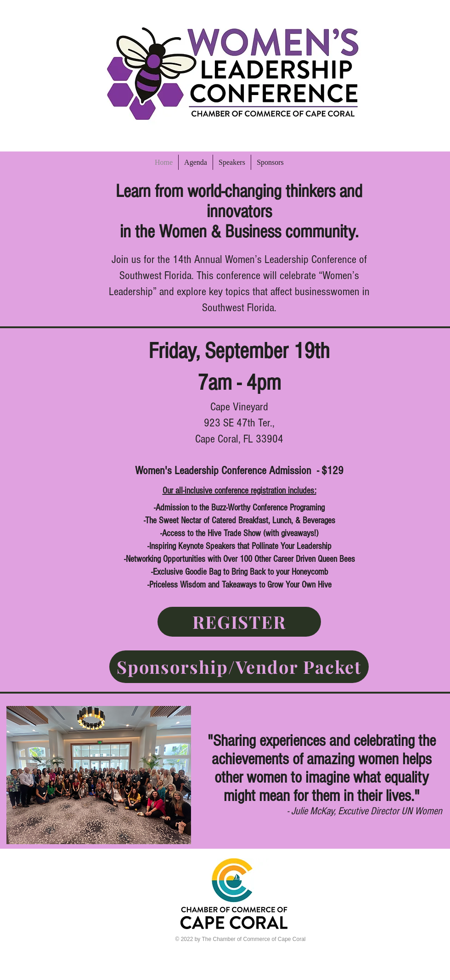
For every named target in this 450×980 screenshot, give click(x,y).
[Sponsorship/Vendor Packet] (239, 667)
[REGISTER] (239, 622)
